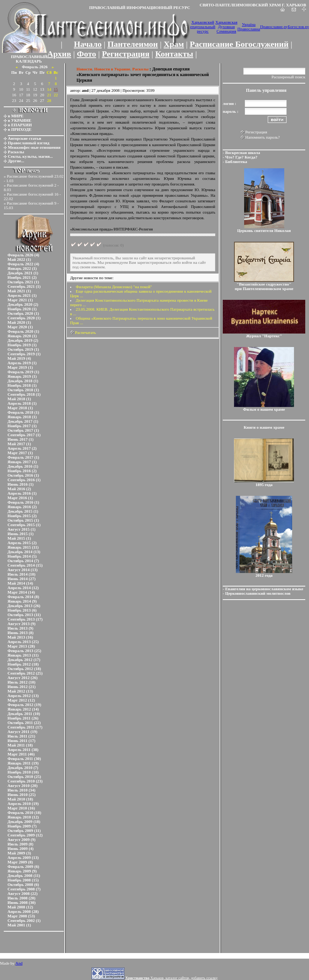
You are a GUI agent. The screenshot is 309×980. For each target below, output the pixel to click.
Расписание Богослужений (239, 44)
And (19, 963)
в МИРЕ (16, 116)
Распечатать (83, 332)
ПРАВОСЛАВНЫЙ (29, 57)
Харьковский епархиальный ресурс (203, 27)
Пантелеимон (133, 44)
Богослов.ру (299, 27)
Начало (88, 44)
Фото (86, 54)
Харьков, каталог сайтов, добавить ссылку (171, 978)
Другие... (16, 161)
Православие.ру (274, 27)
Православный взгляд (29, 143)
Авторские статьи (25, 138)
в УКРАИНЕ (19, 120)
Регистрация (126, 54)
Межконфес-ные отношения (34, 147)
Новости (84, 69)
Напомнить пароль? (262, 137)
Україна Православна (249, 27)
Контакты (174, 54)
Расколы (16, 152)
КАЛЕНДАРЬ (29, 61)
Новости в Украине (112, 69)
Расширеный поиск (288, 77)
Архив (59, 54)
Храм (174, 44)
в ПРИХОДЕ (20, 129)
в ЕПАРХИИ (20, 125)
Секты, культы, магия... (30, 156)
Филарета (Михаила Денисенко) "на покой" (114, 287)
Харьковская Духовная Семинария (226, 27)
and (85, 90)
